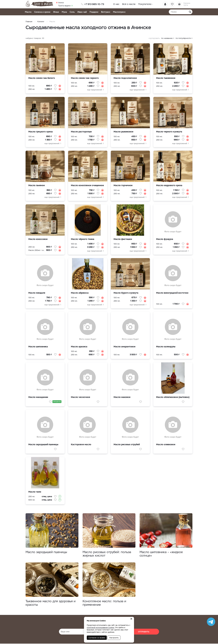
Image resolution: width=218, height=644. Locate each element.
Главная (29, 22)
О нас (116, 4)
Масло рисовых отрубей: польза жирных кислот (107, 554)
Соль (72, 12)
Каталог (41, 22)
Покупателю (145, 4)
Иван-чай (82, 12)
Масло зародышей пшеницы (46, 552)
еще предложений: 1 (95, 90)
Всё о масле (129, 4)
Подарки (94, 12)
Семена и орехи (42, 12)
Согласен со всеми (97, 638)
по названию (167, 38)
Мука (64, 12)
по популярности (183, 38)
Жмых (56, 12)
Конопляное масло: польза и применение (104, 603)
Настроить (114, 638)
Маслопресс (119, 12)
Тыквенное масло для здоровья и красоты (51, 603)
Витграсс (106, 12)
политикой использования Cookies (101, 628)
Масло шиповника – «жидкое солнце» (161, 554)
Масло (28, 12)
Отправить (144, 632)
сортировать (154, 38)
